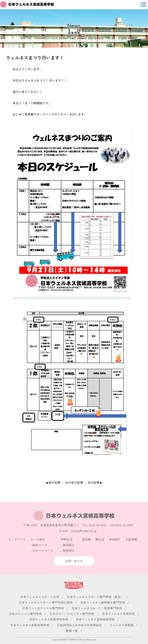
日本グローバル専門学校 (25, 618)
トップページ (17, 544)
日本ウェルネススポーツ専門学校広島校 (46, 607)
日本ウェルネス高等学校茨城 (49, 624)
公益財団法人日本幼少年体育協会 (79, 629)
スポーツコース (43, 555)
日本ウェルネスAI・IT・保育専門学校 (97, 613)
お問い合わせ (74, 566)
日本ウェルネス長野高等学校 (30, 629)
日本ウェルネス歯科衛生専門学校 (103, 607)
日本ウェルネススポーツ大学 (40, 601)
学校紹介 (115, 544)
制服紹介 (69, 555)
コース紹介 (38, 544)
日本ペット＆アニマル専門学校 (43, 613)
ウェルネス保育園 (121, 629)
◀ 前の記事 (53, 482)
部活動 (86, 544)
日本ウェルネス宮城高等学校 (95, 624)
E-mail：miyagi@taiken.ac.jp (78, 535)
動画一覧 (72, 635)
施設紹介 (69, 550)
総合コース (40, 550)
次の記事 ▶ (95, 482)
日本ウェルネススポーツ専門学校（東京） (95, 601)
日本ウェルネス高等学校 (118, 618)
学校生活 (67, 544)
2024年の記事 (74, 482)
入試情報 (131, 544)
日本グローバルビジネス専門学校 (72, 618)
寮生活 (100, 544)
